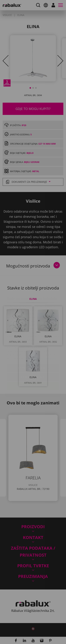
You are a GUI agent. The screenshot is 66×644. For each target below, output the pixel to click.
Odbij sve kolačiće (33, 356)
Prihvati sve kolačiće (33, 365)
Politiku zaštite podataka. (41, 337)
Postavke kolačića (33, 347)
